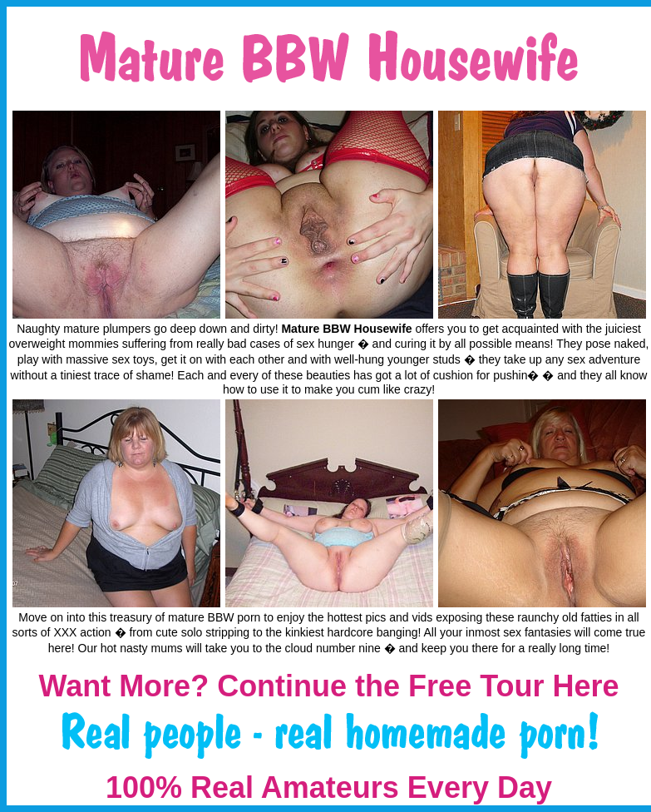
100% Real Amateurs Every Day (329, 787)
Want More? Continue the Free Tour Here (328, 686)
